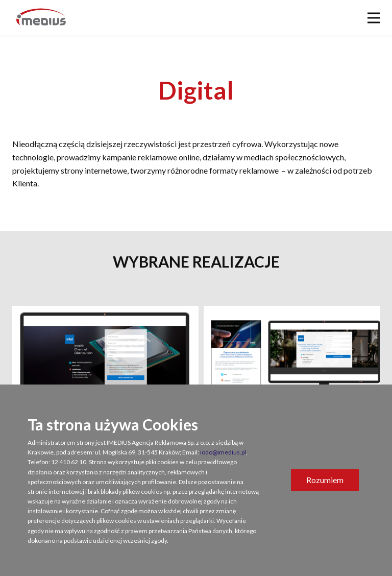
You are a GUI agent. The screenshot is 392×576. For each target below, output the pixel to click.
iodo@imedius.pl (223, 452)
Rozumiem (325, 480)
